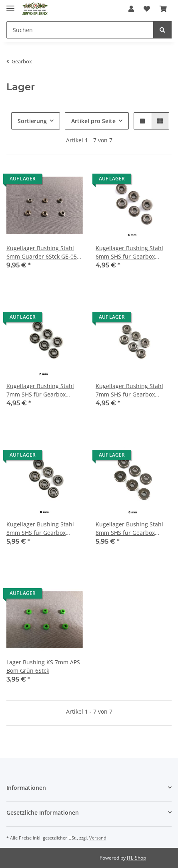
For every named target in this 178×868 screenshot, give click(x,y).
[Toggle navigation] (10, 5)
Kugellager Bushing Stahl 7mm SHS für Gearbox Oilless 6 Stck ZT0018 (40, 390)
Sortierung (32, 121)
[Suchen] (80, 30)
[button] (131, 9)
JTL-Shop (136, 858)
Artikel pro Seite (93, 121)
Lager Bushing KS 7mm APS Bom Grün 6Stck (43, 666)
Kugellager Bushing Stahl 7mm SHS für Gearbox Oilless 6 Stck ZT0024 (129, 390)
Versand (98, 838)
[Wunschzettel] (147, 9)
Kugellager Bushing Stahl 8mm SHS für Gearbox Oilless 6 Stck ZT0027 (129, 529)
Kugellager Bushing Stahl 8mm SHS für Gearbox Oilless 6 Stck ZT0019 (40, 529)
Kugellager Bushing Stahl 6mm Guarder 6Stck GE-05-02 (43, 252)
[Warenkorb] (163, 9)
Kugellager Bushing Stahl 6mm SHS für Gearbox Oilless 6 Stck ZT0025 (129, 252)
